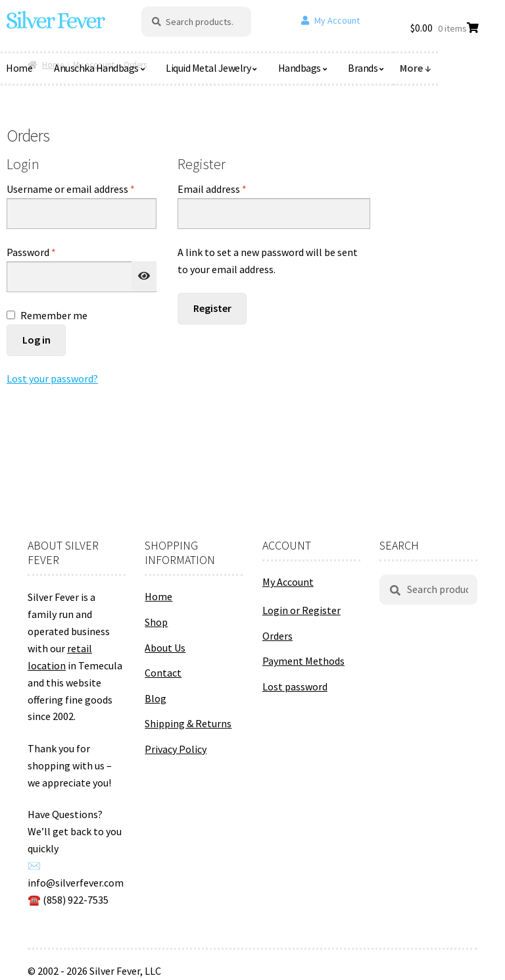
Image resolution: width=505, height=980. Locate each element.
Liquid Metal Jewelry (208, 68)
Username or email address (82, 188)
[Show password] (144, 276)
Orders (277, 636)
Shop (156, 622)
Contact (163, 673)
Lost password (295, 686)
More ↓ (416, 68)
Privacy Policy (176, 749)
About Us (165, 648)
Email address (231, 188)
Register (212, 308)
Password (51, 251)
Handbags (300, 68)
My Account (337, 20)
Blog (156, 698)
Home (158, 596)
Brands (363, 68)
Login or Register (301, 610)
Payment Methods (303, 661)
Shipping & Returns (188, 723)
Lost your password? (52, 378)
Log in (36, 340)
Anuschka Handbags (96, 68)
